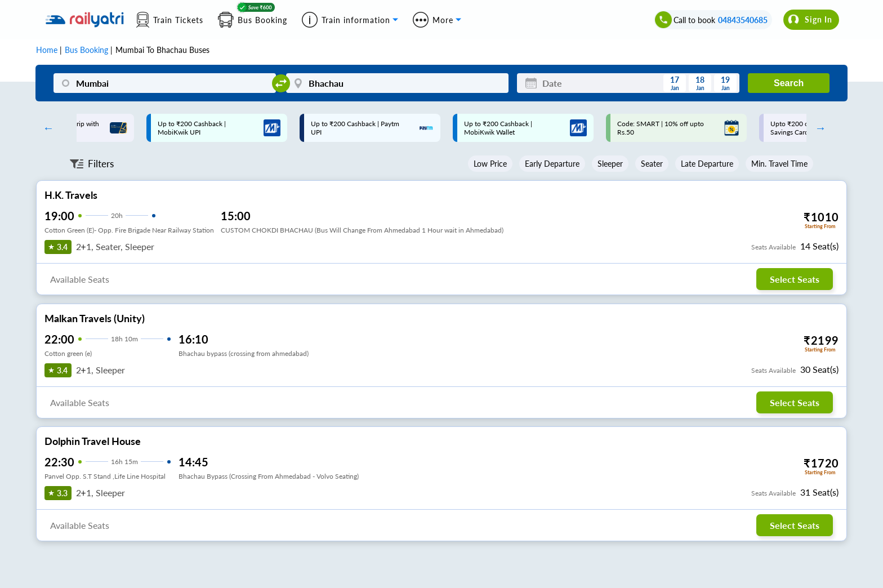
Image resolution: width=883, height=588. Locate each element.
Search (789, 83)
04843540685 (743, 20)
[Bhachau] (397, 83)
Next (818, 128)
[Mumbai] (165, 83)
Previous (46, 128)
